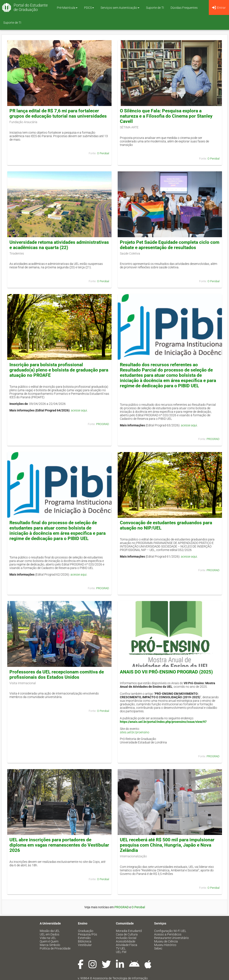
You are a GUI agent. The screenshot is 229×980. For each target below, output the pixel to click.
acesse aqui (79, 410)
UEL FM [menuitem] (121, 952)
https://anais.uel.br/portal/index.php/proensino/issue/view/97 (163, 722)
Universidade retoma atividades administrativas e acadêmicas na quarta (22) (59, 245)
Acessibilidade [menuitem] (126, 941)
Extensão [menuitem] (84, 938)
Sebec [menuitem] (158, 948)
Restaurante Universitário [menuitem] (171, 938)
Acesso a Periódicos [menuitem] (168, 934)
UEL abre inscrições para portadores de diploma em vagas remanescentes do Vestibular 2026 (59, 845)
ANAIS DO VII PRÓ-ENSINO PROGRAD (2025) (166, 672)
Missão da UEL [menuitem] (50, 931)
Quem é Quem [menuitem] (49, 941)
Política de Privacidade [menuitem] (55, 948)
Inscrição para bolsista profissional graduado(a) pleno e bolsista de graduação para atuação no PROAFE (59, 370)
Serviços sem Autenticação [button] (120, 8)
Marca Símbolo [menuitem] (50, 945)
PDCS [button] (89, 8)
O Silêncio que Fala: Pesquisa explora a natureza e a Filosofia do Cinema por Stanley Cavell (166, 116)
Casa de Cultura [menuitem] (127, 934)
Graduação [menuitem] (86, 931)
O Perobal (103, 153)
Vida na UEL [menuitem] (48, 938)
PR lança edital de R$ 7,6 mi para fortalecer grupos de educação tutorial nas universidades (58, 113)
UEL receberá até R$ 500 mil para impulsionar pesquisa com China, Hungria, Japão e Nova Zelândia (167, 845)
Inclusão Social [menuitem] (126, 938)
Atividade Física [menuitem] (127, 945)
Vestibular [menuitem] (85, 945)
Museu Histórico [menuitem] (165, 945)
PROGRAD (103, 424)
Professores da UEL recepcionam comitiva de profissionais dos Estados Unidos (57, 675)
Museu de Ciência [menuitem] (166, 941)
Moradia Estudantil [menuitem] (129, 931)
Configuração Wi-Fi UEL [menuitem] (170, 931)
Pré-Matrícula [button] (67, 8)
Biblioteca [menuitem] (85, 941)
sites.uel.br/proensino (135, 732)
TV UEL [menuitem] (121, 948)
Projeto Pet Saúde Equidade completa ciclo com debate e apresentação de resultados (170, 245)
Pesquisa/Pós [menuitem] (87, 934)
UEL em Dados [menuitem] (50, 934)
